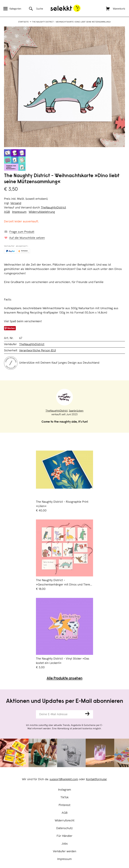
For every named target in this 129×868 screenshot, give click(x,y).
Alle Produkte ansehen (65, 679)
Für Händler (64, 836)
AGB (65, 813)
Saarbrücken (76, 411)
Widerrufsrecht (65, 821)
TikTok (64, 797)
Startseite (23, 22)
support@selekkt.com (64, 779)
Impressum (64, 859)
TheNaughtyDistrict (53, 208)
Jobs (65, 844)
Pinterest (64, 805)
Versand (16, 203)
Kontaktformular (96, 779)
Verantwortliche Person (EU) (37, 351)
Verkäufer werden (65, 851)
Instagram (65, 790)
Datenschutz (64, 828)
